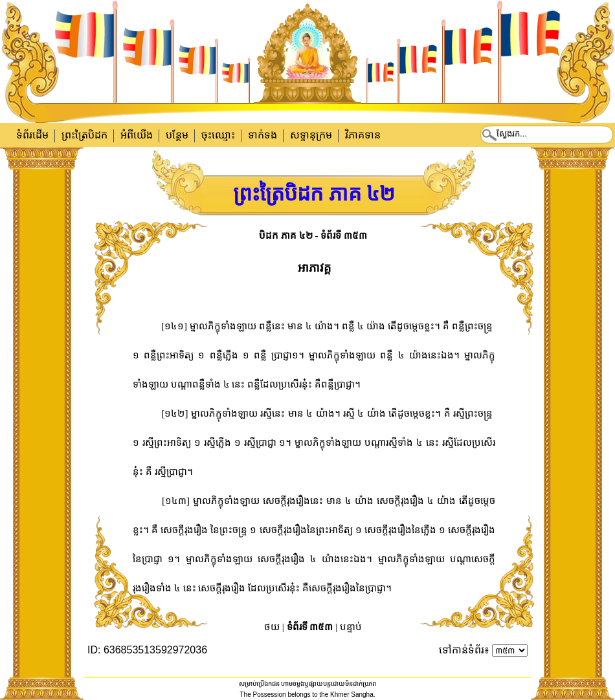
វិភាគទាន (363, 135)
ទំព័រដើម (32, 135)
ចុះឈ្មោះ (218, 135)
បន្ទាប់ (351, 627)
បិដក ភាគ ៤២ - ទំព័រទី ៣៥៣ (313, 235)
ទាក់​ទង (263, 135)
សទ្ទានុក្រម (311, 135)
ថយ (272, 627)
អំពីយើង (137, 135)
